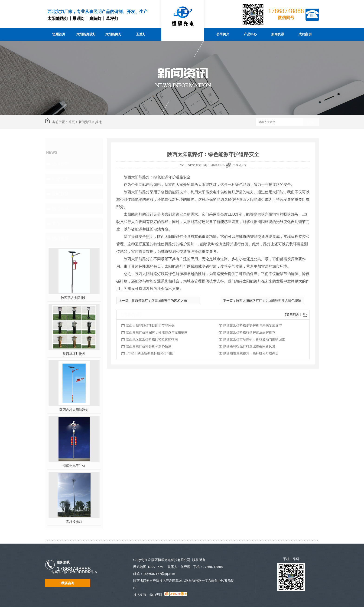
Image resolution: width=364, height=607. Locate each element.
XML (161, 567)
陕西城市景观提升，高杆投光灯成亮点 (251, 353)
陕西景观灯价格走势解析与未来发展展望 (253, 325)
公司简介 (223, 34)
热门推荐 (60, 238)
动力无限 (156, 595)
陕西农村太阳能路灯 (74, 410)
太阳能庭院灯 (86, 34)
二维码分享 (240, 165)
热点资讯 (60, 209)
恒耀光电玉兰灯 (74, 466)
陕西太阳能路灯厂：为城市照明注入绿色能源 (269, 301)
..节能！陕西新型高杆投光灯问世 (149, 353)
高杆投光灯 (74, 522)
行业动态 (60, 179)
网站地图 (140, 567)
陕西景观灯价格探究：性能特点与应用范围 (157, 332)
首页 (71, 122)
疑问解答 (60, 194)
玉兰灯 (141, 34)
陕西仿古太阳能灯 (74, 298)
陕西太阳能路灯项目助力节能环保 (150, 325)
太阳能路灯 (114, 34)
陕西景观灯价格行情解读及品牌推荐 (249, 332)
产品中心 (250, 34)
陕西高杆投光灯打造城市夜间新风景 (249, 346)
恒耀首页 (59, 34)
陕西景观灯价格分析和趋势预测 (149, 346)
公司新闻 (60, 164)
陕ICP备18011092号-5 (81, 572)
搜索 (311, 122)
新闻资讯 (278, 34)
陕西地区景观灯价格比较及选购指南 (152, 339)
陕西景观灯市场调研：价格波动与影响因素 (254, 339)
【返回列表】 (293, 315)
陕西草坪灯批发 (74, 354)
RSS (152, 567)
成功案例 (305, 34)
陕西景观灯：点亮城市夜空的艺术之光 (159, 301)
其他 (98, 122)
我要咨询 (68, 583)
